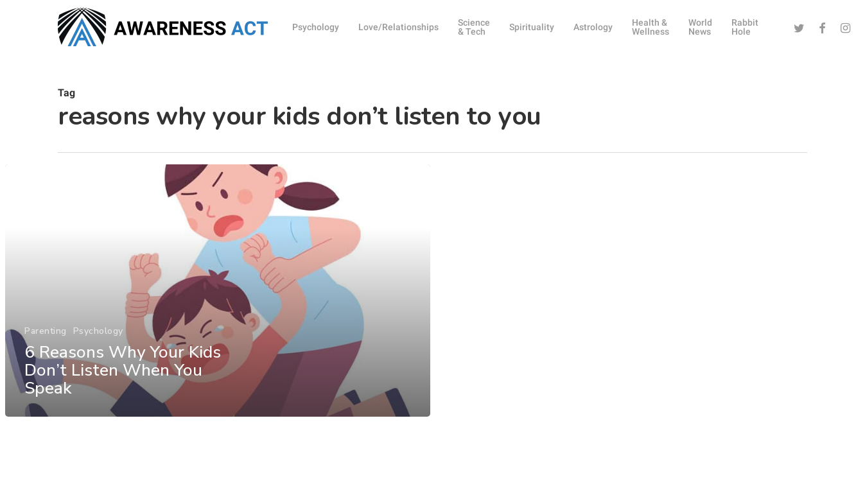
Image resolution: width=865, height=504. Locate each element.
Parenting (46, 340)
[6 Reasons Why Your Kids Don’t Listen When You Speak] (217, 300)
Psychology (98, 340)
